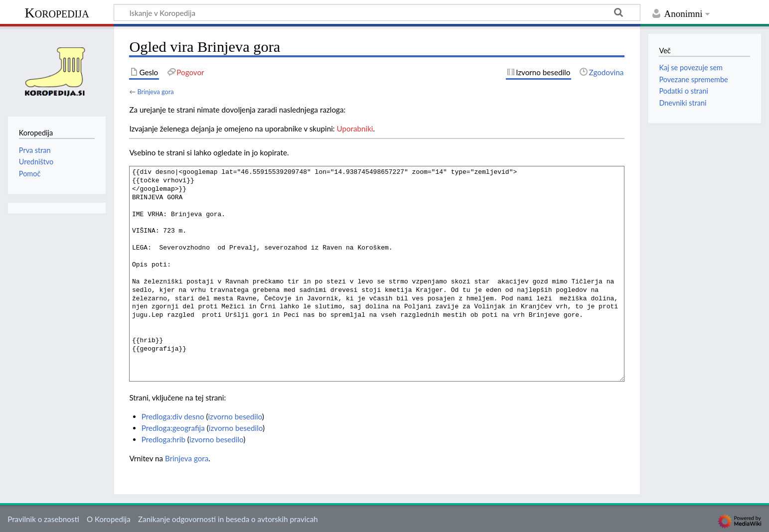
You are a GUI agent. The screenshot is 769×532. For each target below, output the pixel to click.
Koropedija (57, 13)
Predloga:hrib (163, 439)
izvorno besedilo (235, 416)
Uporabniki (355, 129)
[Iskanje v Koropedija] (377, 12)
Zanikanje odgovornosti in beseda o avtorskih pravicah (228, 519)
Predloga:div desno (173, 416)
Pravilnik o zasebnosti (43, 519)
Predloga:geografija (173, 428)
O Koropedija (109, 519)
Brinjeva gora (155, 92)
